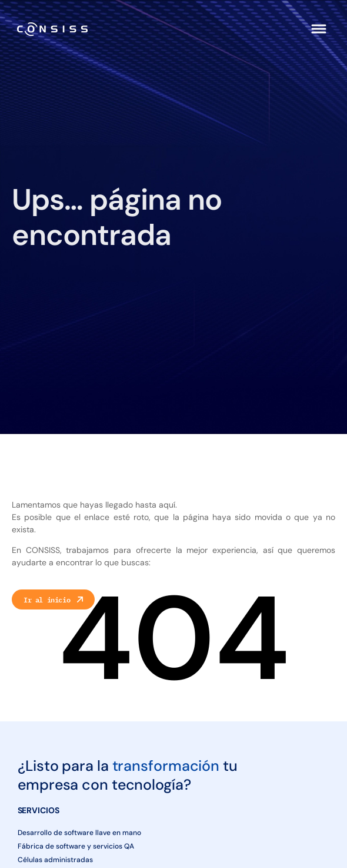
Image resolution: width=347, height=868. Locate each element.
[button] (319, 29)
